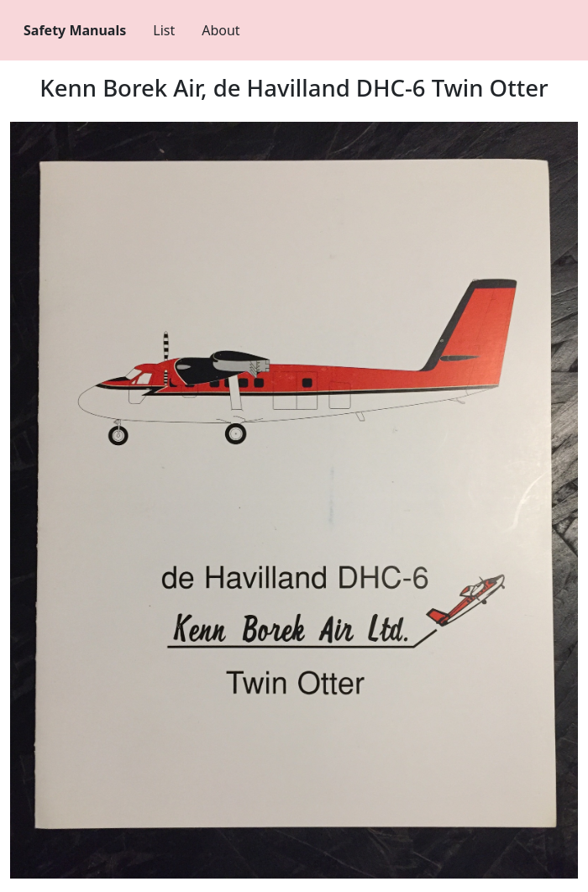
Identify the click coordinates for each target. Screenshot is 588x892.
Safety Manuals (75, 30)
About (220, 30)
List (164, 30)
